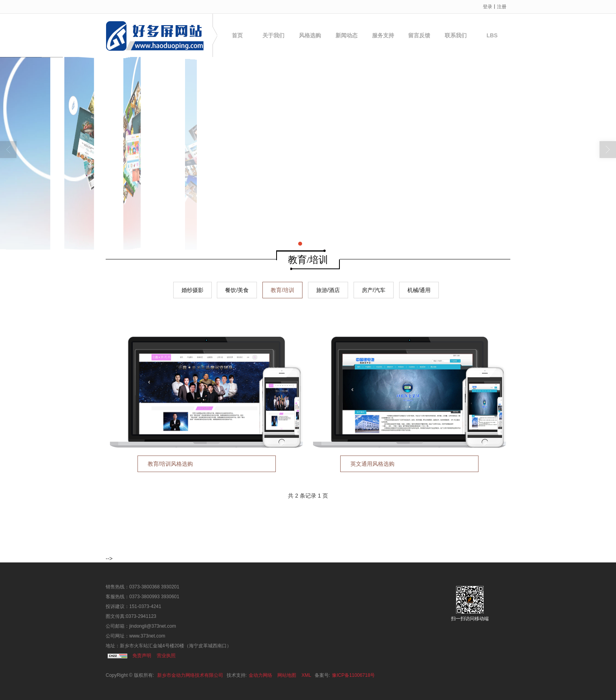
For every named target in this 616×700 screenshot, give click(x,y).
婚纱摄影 (192, 290)
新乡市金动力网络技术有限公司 (190, 675)
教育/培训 (282, 290)
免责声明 (142, 656)
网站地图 (287, 675)
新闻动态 (346, 35)
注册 (502, 7)
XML (307, 675)
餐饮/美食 (237, 290)
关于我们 (273, 35)
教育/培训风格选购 (170, 464)
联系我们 (456, 35)
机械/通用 (419, 290)
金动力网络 (260, 675)
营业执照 (166, 656)
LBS (492, 35)
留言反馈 (419, 35)
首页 (237, 35)
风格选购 (310, 35)
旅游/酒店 (328, 290)
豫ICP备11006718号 (353, 675)
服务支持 (383, 35)
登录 (488, 7)
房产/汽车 (374, 290)
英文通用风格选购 (372, 464)
